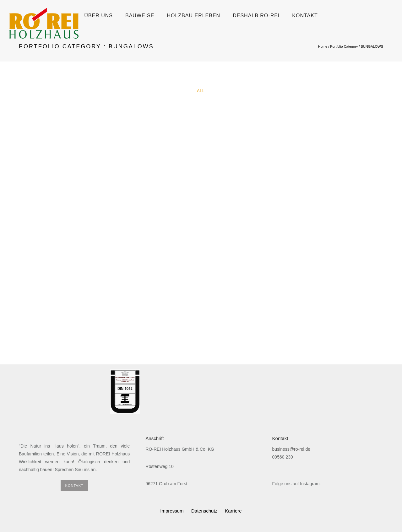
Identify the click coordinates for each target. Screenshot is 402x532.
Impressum (172, 511)
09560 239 (283, 457)
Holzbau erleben (193, 16)
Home (323, 46)
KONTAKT (74, 486)
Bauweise (140, 16)
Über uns (98, 16)
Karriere (233, 511)
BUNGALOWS (372, 46)
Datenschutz (204, 511)
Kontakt (305, 16)
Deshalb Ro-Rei (256, 16)
